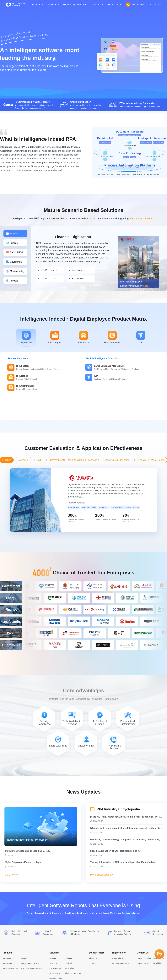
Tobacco (69, 958)
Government (55, 973)
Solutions (52, 5)
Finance (53, 958)
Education (69, 968)
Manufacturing (56, 978)
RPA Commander (10, 968)
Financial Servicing (73, 973)
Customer (96, 5)
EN (159, 5)
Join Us (92, 963)
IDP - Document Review (32, 968)
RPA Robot (8, 963)
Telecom (53, 963)
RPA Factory (8, 958)
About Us (93, 958)
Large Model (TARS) (30, 963)
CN (152, 5)
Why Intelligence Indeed (75, 5)
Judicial (68, 963)
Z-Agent (25, 958)
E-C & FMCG (55, 968)
